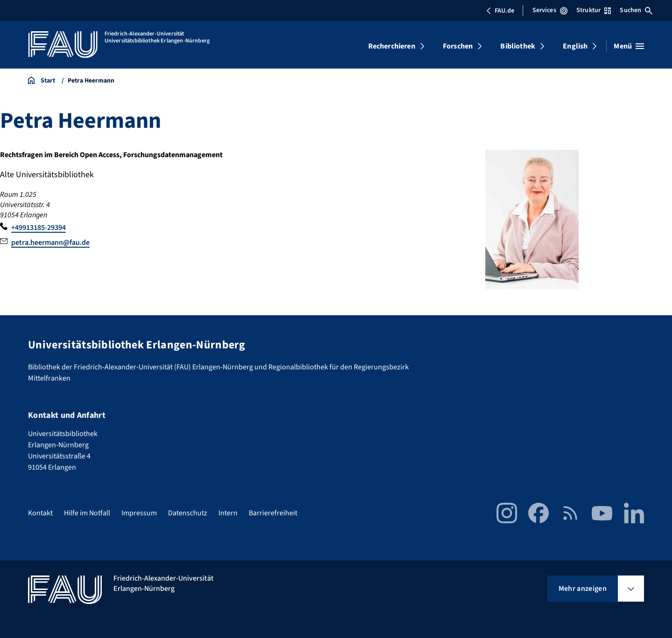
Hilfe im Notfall (87, 513)
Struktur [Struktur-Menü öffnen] (594, 10)
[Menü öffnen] (629, 46)
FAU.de (500, 11)
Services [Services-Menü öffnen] (550, 10)
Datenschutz (188, 513)
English (575, 46)
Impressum (139, 513)
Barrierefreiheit (273, 513)
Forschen (458, 46)
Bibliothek (518, 46)
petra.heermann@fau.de (50, 243)
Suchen (636, 10)
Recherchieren (392, 46)
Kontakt (40, 513)
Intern (228, 513)
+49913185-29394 (38, 228)
